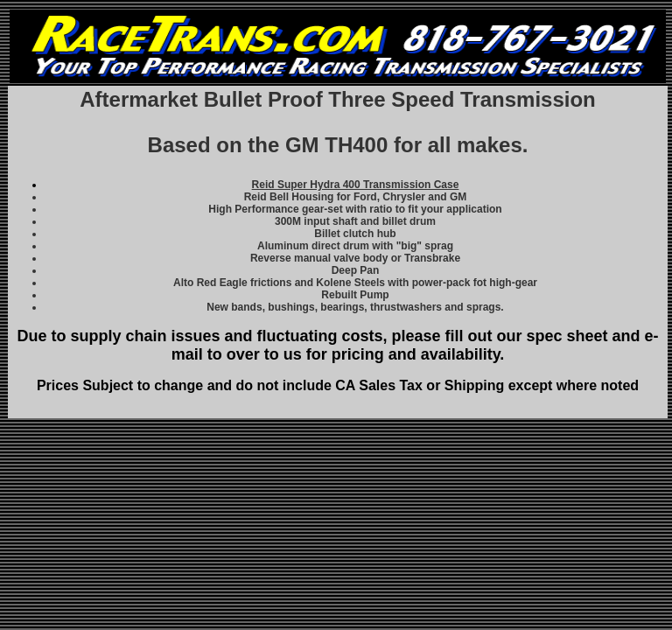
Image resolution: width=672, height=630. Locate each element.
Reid (356, 185)
